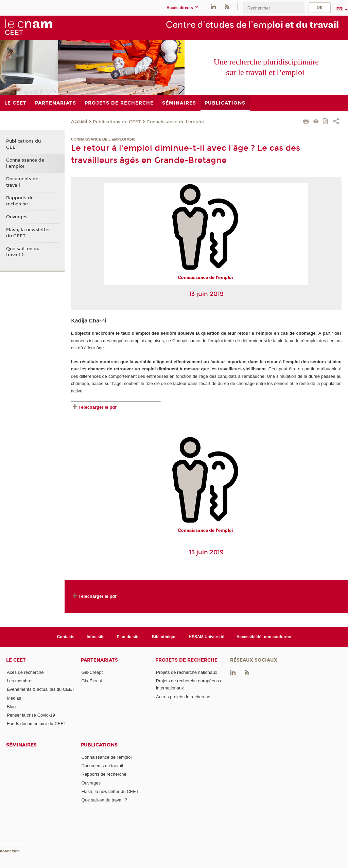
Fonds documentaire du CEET (37, 724)
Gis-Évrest (92, 681)
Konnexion (10, 851)
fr (340, 9)
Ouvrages (17, 217)
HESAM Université (206, 637)
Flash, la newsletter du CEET (28, 233)
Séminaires (21, 745)
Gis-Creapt (92, 672)
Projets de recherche (186, 660)
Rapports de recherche (20, 201)
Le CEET (16, 660)
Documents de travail (22, 182)
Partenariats (99, 660)
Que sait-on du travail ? (23, 252)
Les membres (20, 681)
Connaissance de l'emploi (175, 122)
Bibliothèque (164, 637)
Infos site (96, 637)
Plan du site (128, 637)
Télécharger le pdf (98, 407)
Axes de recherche (25, 672)
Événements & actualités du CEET (41, 689)
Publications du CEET (117, 122)
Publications (99, 745)
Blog (11, 707)
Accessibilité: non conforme (264, 637)
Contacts (66, 637)
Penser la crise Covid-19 (31, 715)
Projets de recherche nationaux (187, 672)
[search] (274, 8)
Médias (14, 698)
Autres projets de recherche (183, 697)
